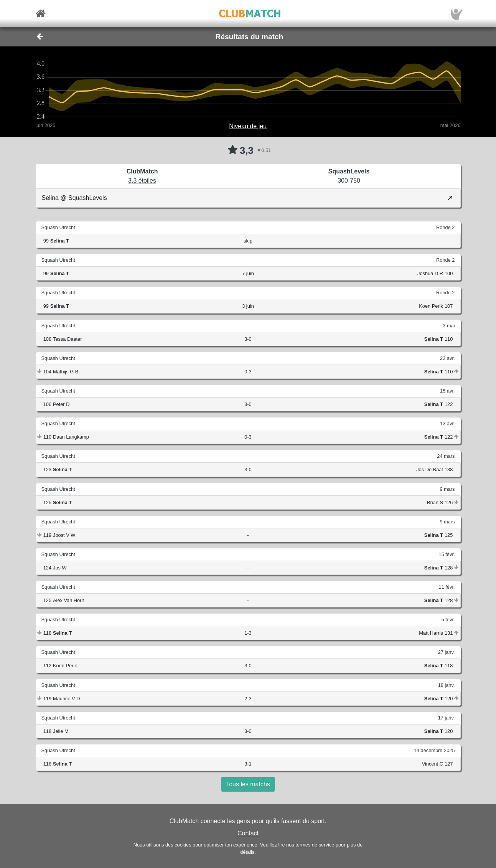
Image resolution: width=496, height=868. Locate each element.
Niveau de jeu (248, 126)
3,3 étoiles (142, 181)
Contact (248, 833)
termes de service (315, 845)
